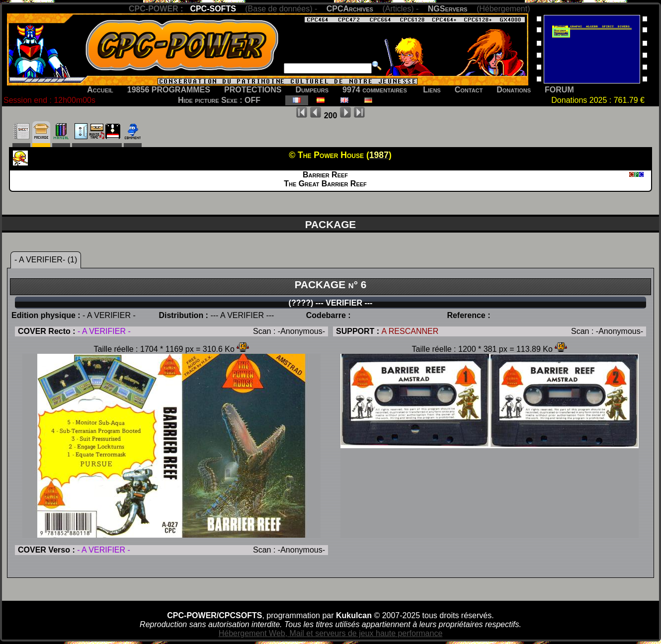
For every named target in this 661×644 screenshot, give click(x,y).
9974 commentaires (375, 90)
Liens (432, 90)
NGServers (448, 9)
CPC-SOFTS (213, 9)
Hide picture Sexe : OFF (219, 100)
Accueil (100, 90)
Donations (514, 90)
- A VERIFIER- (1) (46, 260)
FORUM (559, 90)
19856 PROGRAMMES (169, 90)
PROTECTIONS (253, 90)
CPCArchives (350, 9)
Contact (469, 90)
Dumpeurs (312, 90)
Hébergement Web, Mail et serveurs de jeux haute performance (331, 633)
